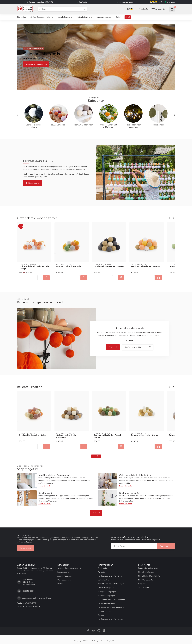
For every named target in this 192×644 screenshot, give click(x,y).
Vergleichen (143, 584)
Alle (96, 513)
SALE (128, 17)
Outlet (118, 17)
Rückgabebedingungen (107, 592)
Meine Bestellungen (146, 572)
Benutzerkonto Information (149, 568)
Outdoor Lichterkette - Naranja (146, 266)
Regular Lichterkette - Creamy (145, 435)
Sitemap (101, 615)
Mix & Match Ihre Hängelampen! (54, 475)
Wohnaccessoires (104, 17)
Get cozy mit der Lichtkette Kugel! (136, 475)
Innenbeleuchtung (65, 17)
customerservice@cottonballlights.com (37, 598)
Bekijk (113, 347)
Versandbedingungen (106, 588)
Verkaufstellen (104, 580)
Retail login (102, 568)
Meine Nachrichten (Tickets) (149, 576)
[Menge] (40, 278)
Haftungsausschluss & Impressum (111, 607)
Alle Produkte (144, 588)
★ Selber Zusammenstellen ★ (41, 17)
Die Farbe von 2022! (129, 493)
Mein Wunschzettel (146, 580)
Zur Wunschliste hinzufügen (138, 347)
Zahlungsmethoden (105, 611)
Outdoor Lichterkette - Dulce (32, 435)
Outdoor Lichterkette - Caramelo (67, 436)
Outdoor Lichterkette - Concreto (109, 266)
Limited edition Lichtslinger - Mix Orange (34, 267)
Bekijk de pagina (33, 183)
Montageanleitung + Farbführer (110, 576)
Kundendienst (25, 548)
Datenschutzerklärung (107, 603)
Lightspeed (114, 641)
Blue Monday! (45, 493)
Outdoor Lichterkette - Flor (69, 266)
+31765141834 (28, 591)
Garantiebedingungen (106, 596)
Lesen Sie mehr (45, 486)
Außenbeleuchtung (85, 17)
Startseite (21, 17)
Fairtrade (101, 572)
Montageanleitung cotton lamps (110, 619)
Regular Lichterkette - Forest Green (107, 436)
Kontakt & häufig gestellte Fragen (111, 584)
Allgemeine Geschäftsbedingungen (112, 600)
